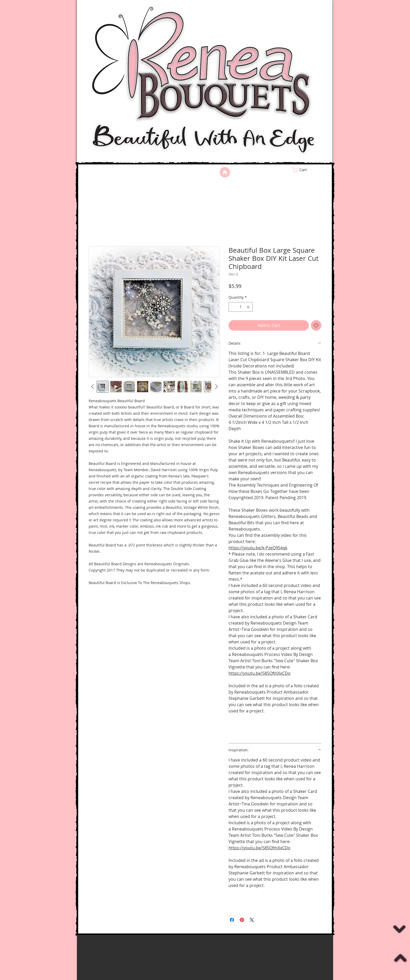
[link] (308, 170)
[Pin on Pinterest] (242, 920)
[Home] (225, 172)
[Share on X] (252, 920)
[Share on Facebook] (232, 920)
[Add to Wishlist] (316, 325)
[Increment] (249, 307)
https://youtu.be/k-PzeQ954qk (258, 548)
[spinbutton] (241, 307)
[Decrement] (233, 307)
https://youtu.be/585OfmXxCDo (260, 673)
